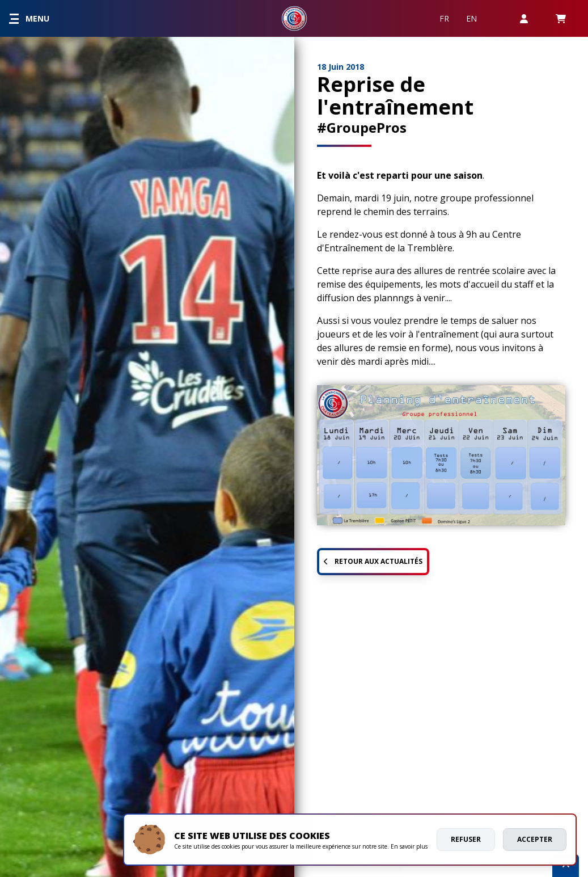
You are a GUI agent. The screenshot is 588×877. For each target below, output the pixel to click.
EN (471, 18)
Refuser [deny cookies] (466, 839)
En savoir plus (409, 846)
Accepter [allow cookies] (535, 839)
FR (444, 18)
